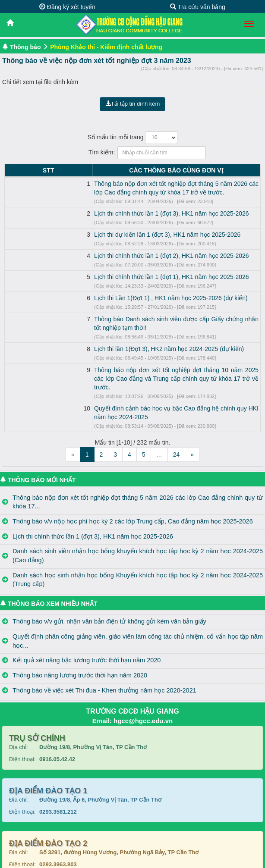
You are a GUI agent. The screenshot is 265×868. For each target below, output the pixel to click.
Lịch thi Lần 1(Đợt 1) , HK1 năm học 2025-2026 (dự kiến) (99, 298)
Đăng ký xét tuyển (67, 7)
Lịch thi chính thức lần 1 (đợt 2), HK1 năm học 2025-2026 (99, 256)
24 (177, 429)
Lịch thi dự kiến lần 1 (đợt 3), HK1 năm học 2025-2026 (95, 235)
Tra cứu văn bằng (198, 7)
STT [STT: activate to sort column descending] (12, 170)
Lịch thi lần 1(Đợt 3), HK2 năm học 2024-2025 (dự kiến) (97, 340)
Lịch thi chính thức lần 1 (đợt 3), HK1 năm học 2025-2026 (99, 213)
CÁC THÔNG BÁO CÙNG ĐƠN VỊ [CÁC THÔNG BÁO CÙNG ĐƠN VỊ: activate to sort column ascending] (140, 170)
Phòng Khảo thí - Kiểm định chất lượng (106, 47)
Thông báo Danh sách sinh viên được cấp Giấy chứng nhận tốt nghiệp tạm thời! (129, 319)
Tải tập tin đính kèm (133, 104)
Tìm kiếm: (133, 153)
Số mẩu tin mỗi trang (133, 138)
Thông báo (25, 47)
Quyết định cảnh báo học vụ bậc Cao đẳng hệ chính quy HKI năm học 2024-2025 (132, 391)
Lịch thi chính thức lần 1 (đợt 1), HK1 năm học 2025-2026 (99, 277)
